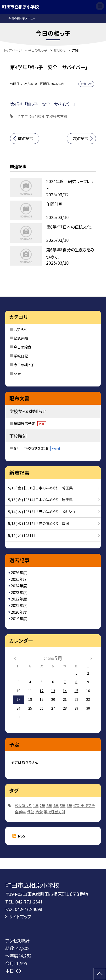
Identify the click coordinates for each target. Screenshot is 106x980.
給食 (41, 116)
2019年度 (19, 618)
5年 (63, 805)
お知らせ (20, 330)
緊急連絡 (21, 338)
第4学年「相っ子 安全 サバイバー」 (42, 104)
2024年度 (19, 586)
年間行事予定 (30, 424)
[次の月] (91, 658)
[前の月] (15, 658)
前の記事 (25, 138)
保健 (33, 116)
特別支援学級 (84, 805)
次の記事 (81, 138)
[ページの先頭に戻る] (100, 974)
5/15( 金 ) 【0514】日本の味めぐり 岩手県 (40, 500)
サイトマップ (20, 916)
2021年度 (19, 605)
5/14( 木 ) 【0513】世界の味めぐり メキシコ (42, 512)
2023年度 (19, 592)
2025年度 (19, 579)
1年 (36, 805)
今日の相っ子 (24, 365)
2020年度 (19, 612)
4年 (56, 805)
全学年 (22, 116)
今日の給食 (22, 347)
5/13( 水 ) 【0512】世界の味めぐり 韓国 (39, 523)
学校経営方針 (56, 116)
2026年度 (19, 572)
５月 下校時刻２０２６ (37, 448)
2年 (42, 805)
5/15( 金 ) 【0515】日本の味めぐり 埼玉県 (40, 488)
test (17, 374)
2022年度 (19, 599)
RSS (22, 836)
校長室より (23, 805)
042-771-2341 (29, 902)
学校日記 (21, 356)
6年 (70, 805)
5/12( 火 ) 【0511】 (22, 535)
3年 (49, 805)
